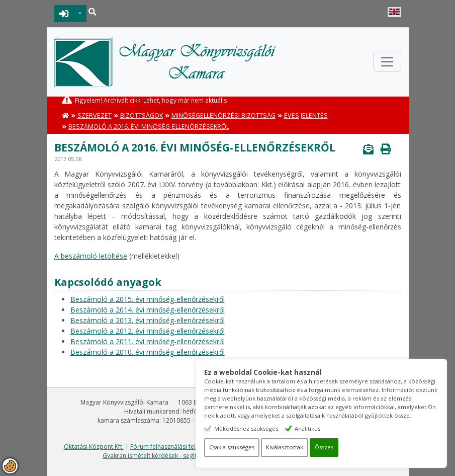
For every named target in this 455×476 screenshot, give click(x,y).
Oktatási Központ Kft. (94, 447)
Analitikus (307, 428)
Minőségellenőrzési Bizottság (223, 115)
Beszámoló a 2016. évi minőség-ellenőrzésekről (149, 127)
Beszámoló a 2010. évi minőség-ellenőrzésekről (148, 352)
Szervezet (95, 115)
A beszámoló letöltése (91, 256)
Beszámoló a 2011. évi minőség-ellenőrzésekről (148, 341)
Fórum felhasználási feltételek (172, 447)
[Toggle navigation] (387, 62)
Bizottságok (142, 115)
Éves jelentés (306, 115)
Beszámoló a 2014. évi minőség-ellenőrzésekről (148, 310)
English (394, 12)
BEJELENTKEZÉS (64, 14)
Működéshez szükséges (246, 428)
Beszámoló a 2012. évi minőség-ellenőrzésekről (148, 331)
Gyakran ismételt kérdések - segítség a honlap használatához (189, 456)
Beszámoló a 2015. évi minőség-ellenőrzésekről (148, 299)
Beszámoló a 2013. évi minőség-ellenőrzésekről (148, 320)
